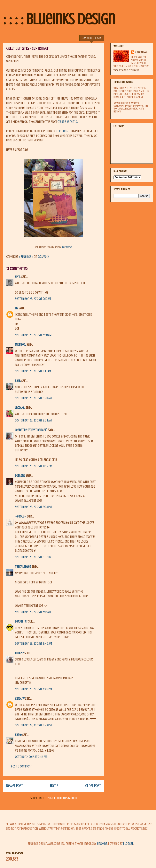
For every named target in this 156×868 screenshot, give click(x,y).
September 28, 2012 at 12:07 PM (34, 466)
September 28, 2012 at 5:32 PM (33, 557)
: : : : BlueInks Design (59, 19)
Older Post (93, 786)
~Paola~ (21, 516)
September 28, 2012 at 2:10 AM (33, 299)
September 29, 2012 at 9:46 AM (33, 644)
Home (54, 786)
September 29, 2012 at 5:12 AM (33, 612)
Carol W (20, 699)
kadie (18, 735)
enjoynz (102, 844)
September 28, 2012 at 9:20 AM (33, 398)
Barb (18, 381)
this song (62, 131)
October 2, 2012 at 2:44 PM (31, 757)
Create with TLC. (67, 122)
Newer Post (15, 786)
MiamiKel (20, 345)
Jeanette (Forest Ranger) (31, 430)
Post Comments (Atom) (62, 798)
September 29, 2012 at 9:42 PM (33, 725)
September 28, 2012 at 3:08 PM (33, 507)
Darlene (20, 476)
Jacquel (20, 408)
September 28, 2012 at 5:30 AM (33, 335)
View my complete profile (126, 70)
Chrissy (19, 653)
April (18, 277)
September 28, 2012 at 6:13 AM (33, 371)
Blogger (128, 844)
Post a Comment (22, 766)
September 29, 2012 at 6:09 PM (33, 689)
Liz (17, 308)
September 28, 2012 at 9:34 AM (33, 420)
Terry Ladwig (23, 567)
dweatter (21, 621)
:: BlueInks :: (141, 52)
